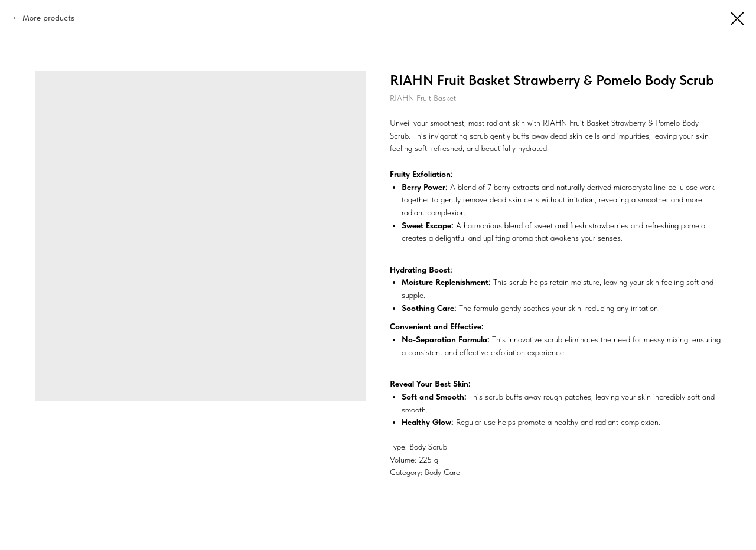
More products (48, 18)
